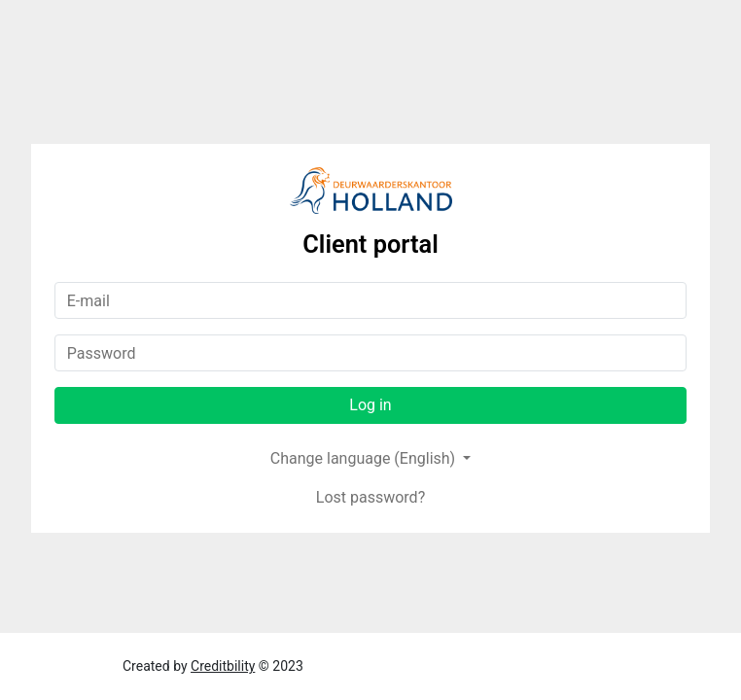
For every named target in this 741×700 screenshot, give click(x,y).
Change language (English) (365, 458)
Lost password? (370, 497)
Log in (370, 405)
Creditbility (223, 666)
